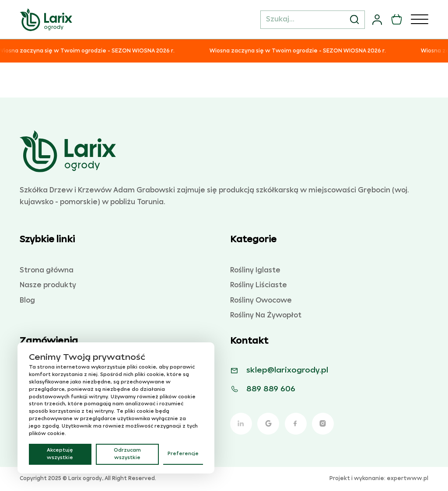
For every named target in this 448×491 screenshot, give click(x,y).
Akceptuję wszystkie (60, 454)
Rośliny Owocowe (261, 301)
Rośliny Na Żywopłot (266, 315)
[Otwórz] (420, 20)
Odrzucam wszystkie (127, 454)
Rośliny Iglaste (255, 270)
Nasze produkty (48, 285)
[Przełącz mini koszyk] (397, 19)
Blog (27, 301)
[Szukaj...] (313, 20)
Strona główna (47, 270)
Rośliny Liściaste (259, 285)
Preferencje (183, 454)
